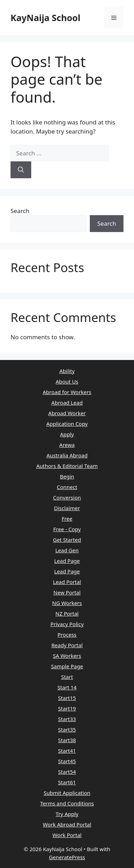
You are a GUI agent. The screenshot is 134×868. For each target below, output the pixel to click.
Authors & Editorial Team (67, 466)
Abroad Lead (67, 403)
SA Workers (67, 656)
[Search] (21, 170)
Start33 (67, 719)
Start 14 (67, 687)
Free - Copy (67, 529)
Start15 (67, 698)
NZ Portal (67, 613)
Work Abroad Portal (67, 824)
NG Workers (67, 603)
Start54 (67, 772)
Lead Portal (67, 582)
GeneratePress (67, 857)
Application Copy (67, 424)
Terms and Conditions (67, 803)
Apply (67, 434)
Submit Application (67, 793)
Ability (67, 371)
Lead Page (67, 561)
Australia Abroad (67, 455)
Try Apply (67, 814)
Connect (67, 487)
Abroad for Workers (67, 392)
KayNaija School (45, 18)
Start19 (67, 708)
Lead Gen (67, 550)
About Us (67, 381)
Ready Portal (67, 645)
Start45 (67, 761)
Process (67, 635)
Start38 (67, 740)
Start (67, 677)
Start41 (67, 751)
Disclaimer (67, 508)
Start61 (67, 782)
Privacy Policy (67, 624)
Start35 (67, 729)
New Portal (67, 592)
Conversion (67, 497)
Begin (67, 476)
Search (20, 211)
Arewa (67, 445)
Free (67, 519)
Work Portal (67, 835)
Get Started (67, 540)
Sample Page (67, 666)
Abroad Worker (67, 413)
